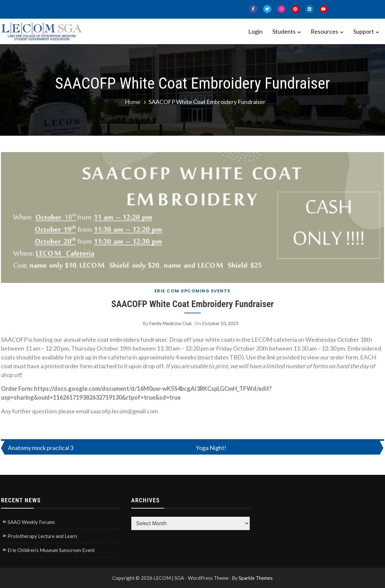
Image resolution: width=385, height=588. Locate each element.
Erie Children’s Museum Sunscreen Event (51, 550)
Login (255, 31)
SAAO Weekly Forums (31, 522)
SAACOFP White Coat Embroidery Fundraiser (192, 304)
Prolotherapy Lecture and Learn (42, 536)
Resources (324, 31)
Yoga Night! (211, 448)
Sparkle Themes (256, 578)
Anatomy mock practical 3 (41, 448)
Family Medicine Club (171, 323)
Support (364, 31)
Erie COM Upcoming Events (193, 291)
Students (284, 31)
